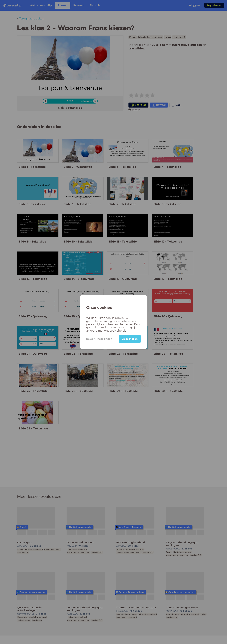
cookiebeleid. (118, 331)
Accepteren (130, 339)
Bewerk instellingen (99, 339)
